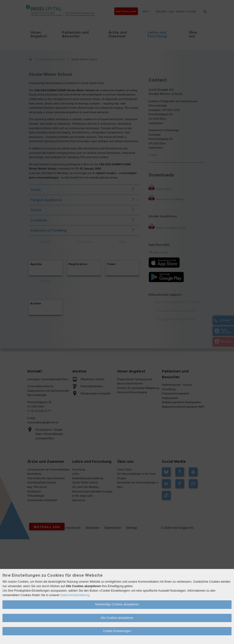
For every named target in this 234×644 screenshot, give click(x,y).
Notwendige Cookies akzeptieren (117, 604)
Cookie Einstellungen (117, 631)
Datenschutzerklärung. (75, 595)
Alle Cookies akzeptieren (117, 618)
